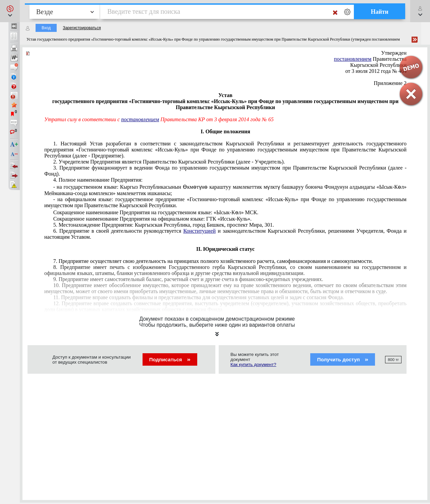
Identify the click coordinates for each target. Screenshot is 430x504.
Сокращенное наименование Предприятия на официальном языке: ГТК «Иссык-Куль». (152, 219)
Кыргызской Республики (378, 65)
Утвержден (394, 53)
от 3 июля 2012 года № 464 (376, 71)
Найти (380, 12)
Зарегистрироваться (82, 28)
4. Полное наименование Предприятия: (98, 180)
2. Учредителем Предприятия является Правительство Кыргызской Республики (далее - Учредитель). (169, 162)
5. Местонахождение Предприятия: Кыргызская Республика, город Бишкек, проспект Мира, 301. (164, 225)
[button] (10, 11)
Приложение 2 (390, 83)
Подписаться (170, 359)
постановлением (140, 119)
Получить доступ (343, 359)
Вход (46, 28)
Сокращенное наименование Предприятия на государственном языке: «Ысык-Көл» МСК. (156, 212)
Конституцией (199, 231)
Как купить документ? (253, 364)
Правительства (370, 59)
